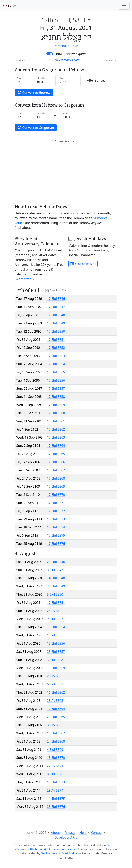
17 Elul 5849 (56, 323)
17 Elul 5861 (56, 421)
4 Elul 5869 (55, 750)
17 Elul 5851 (56, 340)
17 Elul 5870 (56, 495)
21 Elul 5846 (56, 562)
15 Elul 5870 (56, 758)
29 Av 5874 (55, 790)
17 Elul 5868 (56, 478)
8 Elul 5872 (55, 774)
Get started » (25, 279)
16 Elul (21, 60)
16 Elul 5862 (56, 692)
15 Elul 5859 (56, 668)
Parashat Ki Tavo (66, 46)
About (55, 833)
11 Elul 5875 (56, 799)
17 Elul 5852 (56, 348)
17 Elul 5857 (56, 388)
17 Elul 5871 (56, 503)
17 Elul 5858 (56, 397)
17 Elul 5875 (56, 535)
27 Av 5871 (55, 766)
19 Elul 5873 (56, 782)
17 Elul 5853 (56, 356)
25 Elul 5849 (56, 586)
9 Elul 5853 (55, 619)
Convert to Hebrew (34, 92)
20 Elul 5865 (56, 717)
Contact (97, 833)
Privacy (70, 833)
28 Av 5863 (55, 701)
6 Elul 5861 (55, 684)
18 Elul (111, 60)
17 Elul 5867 (56, 470)
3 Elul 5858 (55, 660)
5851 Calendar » (83, 264)
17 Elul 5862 (56, 429)
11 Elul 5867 (56, 733)
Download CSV (56, 290)
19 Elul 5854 (56, 627)
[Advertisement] (66, 172)
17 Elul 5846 (56, 299)
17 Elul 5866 (56, 462)
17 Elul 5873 (56, 519)
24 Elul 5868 (56, 741)
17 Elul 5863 (56, 437)
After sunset (96, 80)
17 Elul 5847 (56, 307)
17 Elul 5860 (56, 413)
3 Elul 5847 (55, 570)
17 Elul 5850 (56, 331)
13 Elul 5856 (56, 643)
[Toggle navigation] (124, 6)
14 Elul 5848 (56, 578)
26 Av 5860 (55, 676)
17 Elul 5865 (56, 454)
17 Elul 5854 (56, 364)
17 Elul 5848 (56, 315)
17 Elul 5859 (56, 405)
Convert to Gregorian (36, 128)
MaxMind (68, 853)
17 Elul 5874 (56, 527)
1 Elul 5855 (55, 635)
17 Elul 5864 (56, 446)
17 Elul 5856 (56, 380)
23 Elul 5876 (56, 807)
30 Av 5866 (55, 725)
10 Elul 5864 (56, 709)
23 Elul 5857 (56, 652)
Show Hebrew (70, 54)
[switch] (50, 54)
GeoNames (48, 853)
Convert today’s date (66, 60)
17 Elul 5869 (56, 486)
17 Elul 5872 (56, 511)
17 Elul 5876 (56, 544)
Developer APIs (66, 837)
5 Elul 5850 (55, 594)
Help (83, 833)
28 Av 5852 (55, 611)
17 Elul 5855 (56, 372)
